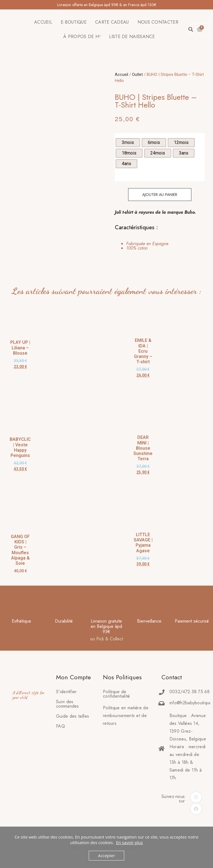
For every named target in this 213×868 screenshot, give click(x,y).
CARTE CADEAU (112, 22)
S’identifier (66, 692)
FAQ (60, 726)
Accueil (121, 74)
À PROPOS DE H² (82, 37)
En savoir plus (129, 842)
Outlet (137, 74)
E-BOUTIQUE (74, 22)
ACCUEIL (43, 22)
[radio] (128, 143)
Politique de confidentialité (116, 694)
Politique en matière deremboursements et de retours (126, 716)
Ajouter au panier (160, 195)
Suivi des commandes (68, 704)
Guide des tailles (73, 716)
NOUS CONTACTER (158, 22)
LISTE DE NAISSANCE (132, 37)
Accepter (106, 855)
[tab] (142, 246)
